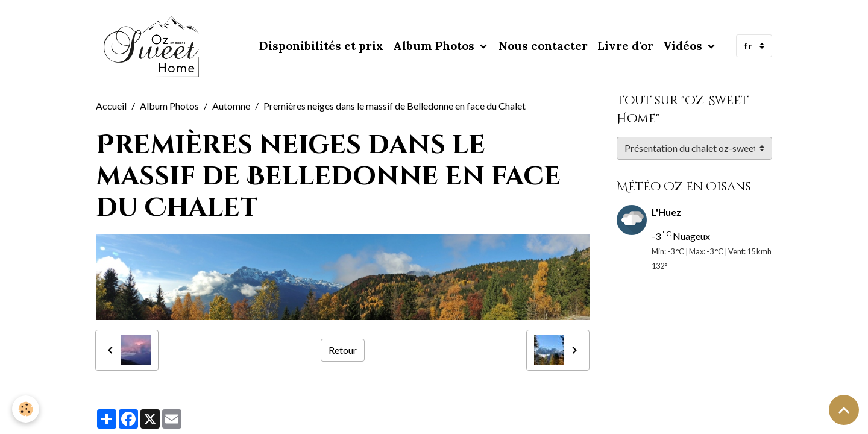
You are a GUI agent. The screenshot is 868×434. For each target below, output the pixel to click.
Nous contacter (543, 46)
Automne (231, 106)
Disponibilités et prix (321, 46)
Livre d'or (625, 46)
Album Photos (435, 46)
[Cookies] (26, 409)
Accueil (111, 106)
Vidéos (684, 46)
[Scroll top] (844, 410)
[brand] (154, 46)
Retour (343, 350)
